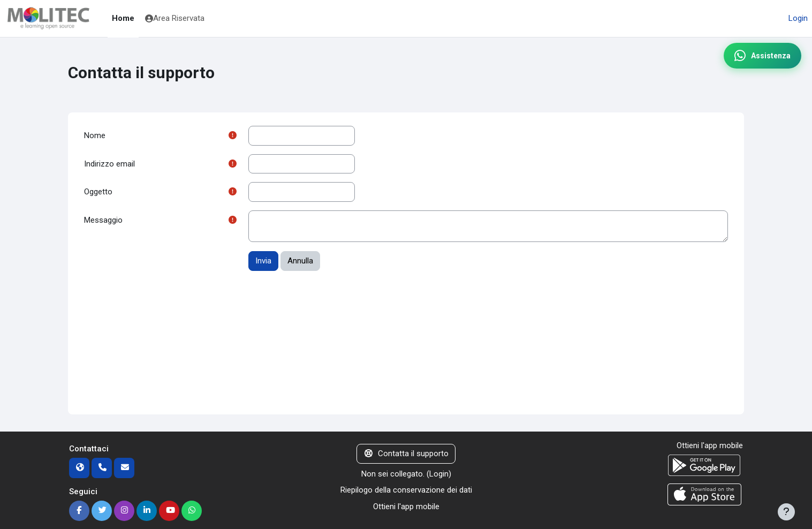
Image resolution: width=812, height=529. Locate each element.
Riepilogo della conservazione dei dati (406, 490)
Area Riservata (175, 18)
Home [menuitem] (123, 18)
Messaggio (103, 220)
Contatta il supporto (406, 454)
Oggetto (98, 192)
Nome (95, 135)
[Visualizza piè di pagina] (786, 512)
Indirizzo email (109, 164)
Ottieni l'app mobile (406, 507)
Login (798, 18)
